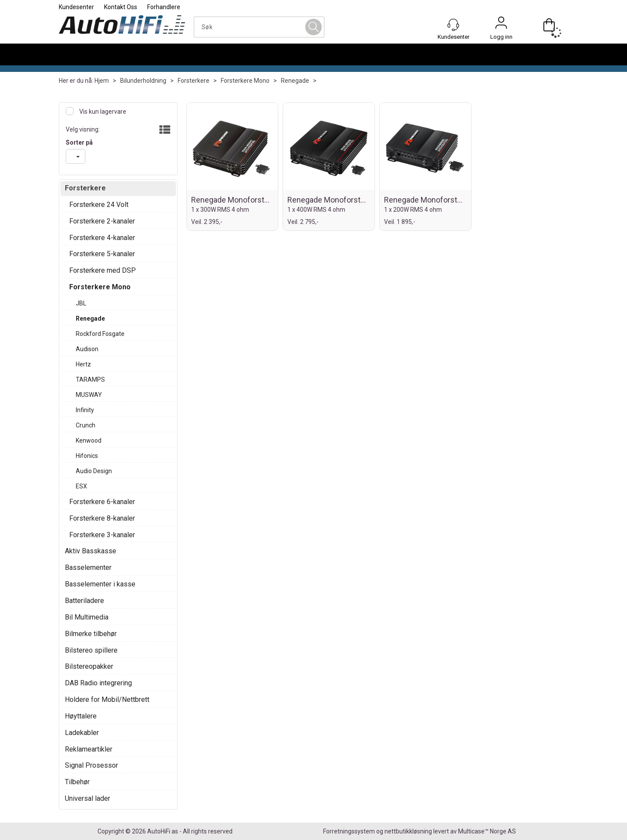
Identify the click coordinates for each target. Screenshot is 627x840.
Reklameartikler (89, 749)
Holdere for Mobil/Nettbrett (107, 699)
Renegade (295, 81)
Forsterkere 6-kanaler (102, 502)
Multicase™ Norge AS (487, 831)
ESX (81, 486)
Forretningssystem (349, 831)
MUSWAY (89, 395)
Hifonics (87, 456)
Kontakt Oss (121, 7)
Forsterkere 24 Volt (99, 205)
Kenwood (89, 440)
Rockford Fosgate (100, 334)
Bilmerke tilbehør (91, 634)
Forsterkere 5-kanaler (102, 254)
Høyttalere (81, 716)
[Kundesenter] (453, 25)
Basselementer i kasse (100, 584)
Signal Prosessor (91, 765)
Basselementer (88, 567)
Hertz (83, 364)
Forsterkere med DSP (103, 270)
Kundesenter (76, 7)
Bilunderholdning (143, 81)
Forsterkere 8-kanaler (102, 518)
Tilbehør (77, 782)
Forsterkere (194, 81)
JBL (81, 303)
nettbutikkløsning (408, 831)
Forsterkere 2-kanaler (102, 221)
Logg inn (501, 25)
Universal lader (88, 798)
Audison (87, 349)
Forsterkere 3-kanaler (102, 535)
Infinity (85, 410)
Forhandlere (164, 7)
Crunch (86, 425)
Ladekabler (82, 733)
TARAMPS (90, 379)
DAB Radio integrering (98, 683)
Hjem (102, 81)
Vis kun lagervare (102, 112)
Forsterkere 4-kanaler (102, 238)
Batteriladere (84, 601)
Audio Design (94, 471)
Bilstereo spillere (91, 650)
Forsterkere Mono (245, 81)
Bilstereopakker (89, 666)
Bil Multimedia (87, 617)
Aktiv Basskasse (91, 551)
